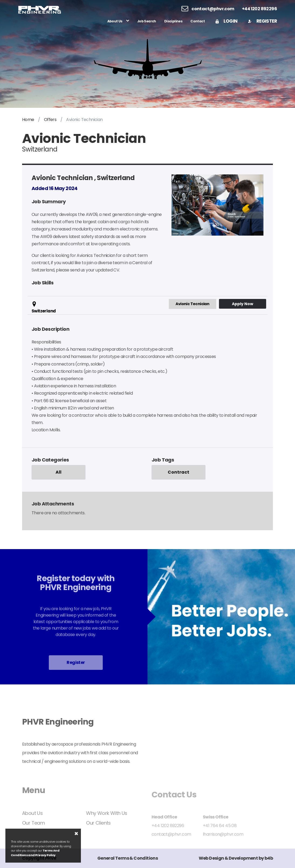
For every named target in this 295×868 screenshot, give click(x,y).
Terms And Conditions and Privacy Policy (35, 853)
